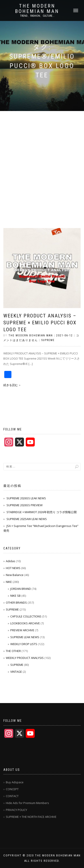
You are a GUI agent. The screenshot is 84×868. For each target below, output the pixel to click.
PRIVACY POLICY (16, 810)
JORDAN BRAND (21, 589)
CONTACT (12, 796)
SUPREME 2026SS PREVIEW (25, 505)
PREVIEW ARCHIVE (22, 630)
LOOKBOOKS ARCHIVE (25, 623)
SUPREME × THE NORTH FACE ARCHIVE (31, 817)
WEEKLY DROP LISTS (24, 644)
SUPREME (48, 340)
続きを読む (11, 385)
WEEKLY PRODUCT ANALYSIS (25, 658)
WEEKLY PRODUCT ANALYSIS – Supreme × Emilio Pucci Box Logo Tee (40, 323)
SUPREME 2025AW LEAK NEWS (27, 519)
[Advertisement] (42, 155)
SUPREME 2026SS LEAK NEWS (26, 498)
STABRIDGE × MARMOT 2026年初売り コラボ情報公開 (42, 512)
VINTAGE (16, 672)
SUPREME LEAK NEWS (25, 637)
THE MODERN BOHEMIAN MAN (37, 9)
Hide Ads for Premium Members (27, 803)
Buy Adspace (15, 782)
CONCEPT (12, 789)
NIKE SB (15, 596)
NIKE (9, 582)
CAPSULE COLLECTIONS (26, 616)
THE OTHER (13, 651)
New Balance (15, 575)
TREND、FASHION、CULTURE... (37, 16)
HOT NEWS (13, 568)
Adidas (11, 561)
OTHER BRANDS (16, 603)
